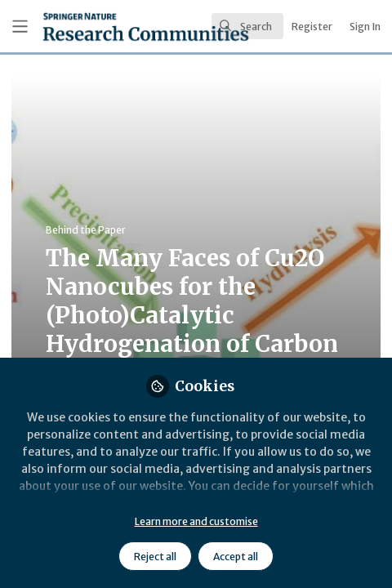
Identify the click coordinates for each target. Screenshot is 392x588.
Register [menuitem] (312, 27)
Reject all (155, 557)
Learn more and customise (196, 521)
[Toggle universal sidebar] (20, 27)
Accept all (236, 557)
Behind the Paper (86, 230)
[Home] (98, 27)
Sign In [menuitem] (365, 27)
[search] (247, 26)
